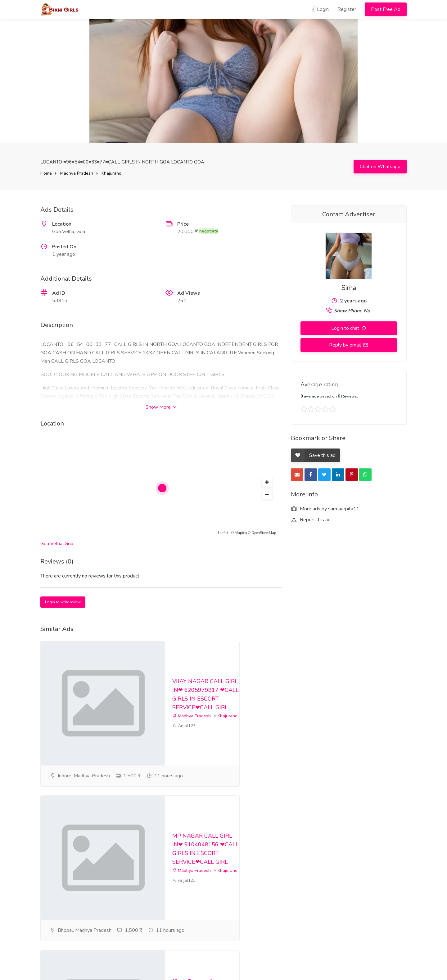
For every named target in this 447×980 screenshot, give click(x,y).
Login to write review (63, 602)
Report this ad (311, 520)
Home (46, 173)
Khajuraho (111, 173)
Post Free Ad (386, 9)
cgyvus (182, 902)
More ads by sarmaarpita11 (325, 509)
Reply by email (346, 345)
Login (319, 9)
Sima (349, 288)
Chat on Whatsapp (380, 167)
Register (347, 9)
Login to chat (346, 328)
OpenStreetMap (264, 533)
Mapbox (241, 533)
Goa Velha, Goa (57, 544)
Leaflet (223, 533)
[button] (267, 482)
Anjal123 (184, 739)
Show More (161, 407)
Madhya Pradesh (77, 173)
